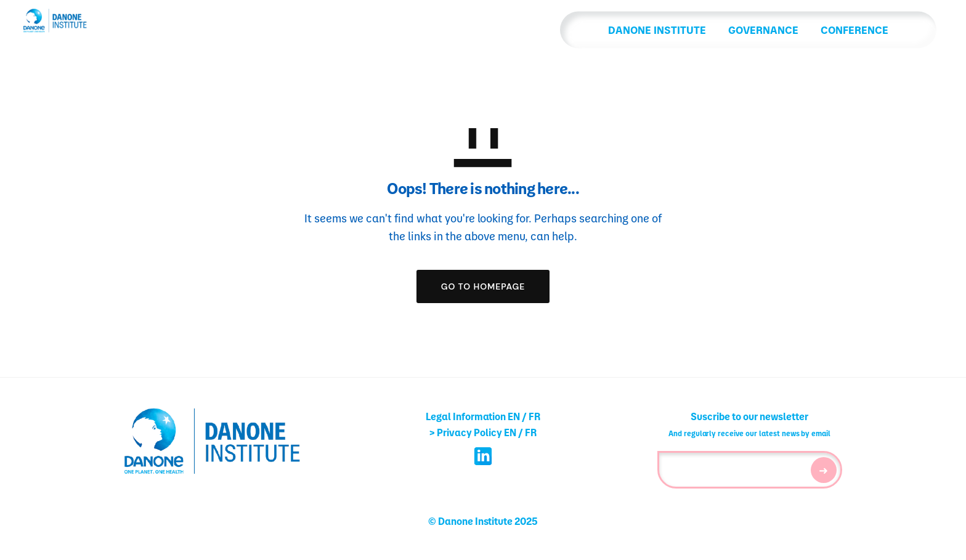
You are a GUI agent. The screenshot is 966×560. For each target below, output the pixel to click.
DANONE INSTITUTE (586, 31)
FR (534, 416)
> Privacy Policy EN (473, 432)
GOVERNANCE (692, 31)
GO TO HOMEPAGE (483, 286)
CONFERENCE (783, 31)
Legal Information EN (473, 416)
